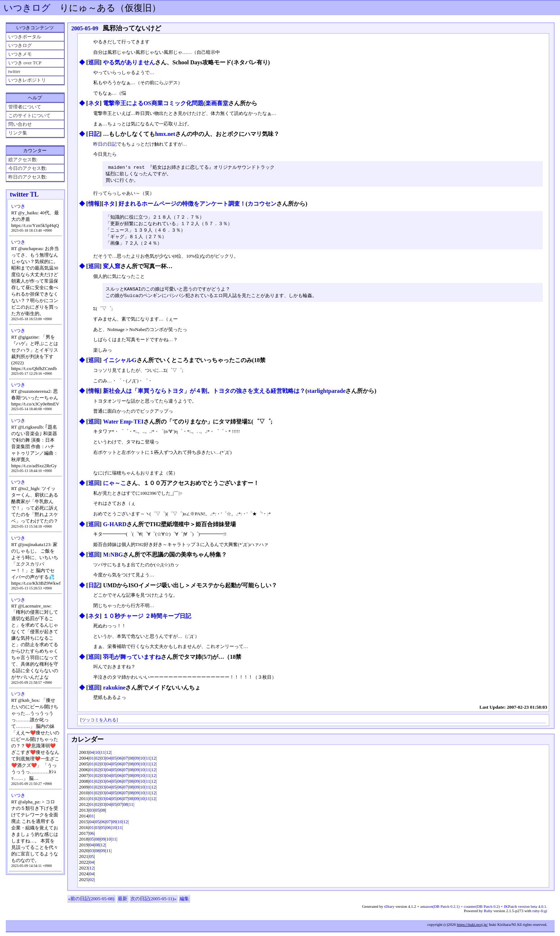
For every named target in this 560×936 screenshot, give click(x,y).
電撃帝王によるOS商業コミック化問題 (153, 103)
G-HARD (115, 528)
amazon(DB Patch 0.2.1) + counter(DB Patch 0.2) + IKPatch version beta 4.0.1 (483, 910)
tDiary (389, 910)
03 (103, 762)
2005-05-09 (85, 28)
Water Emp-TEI (123, 425)
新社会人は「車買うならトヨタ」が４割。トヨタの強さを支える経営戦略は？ (204, 394)
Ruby (488, 914)
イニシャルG (120, 364)
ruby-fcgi (540, 914)
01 (92, 762)
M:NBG (113, 558)
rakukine (114, 691)
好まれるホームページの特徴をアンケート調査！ (182, 205)
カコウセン (262, 205)
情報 (94, 205)
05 (114, 762)
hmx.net (165, 134)
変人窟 (112, 269)
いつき (18, 206)
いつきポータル (25, 37)
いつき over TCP (25, 63)
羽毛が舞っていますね (132, 660)
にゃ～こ (115, 487)
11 (103, 756)
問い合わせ (20, 124)
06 (120, 762)
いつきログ (27, 8)
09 (137, 762)
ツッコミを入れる (99, 724)
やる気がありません (129, 62)
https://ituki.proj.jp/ (473, 928)
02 (97, 762)
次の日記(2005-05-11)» (153, 902)
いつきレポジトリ (27, 80)
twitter (14, 71)
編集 (184, 902)
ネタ (94, 103)
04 (92, 756)
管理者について (25, 107)
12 (108, 756)
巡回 (94, 62)
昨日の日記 (105, 144)
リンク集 (18, 133)
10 (97, 756)
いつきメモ (20, 54)
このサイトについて (29, 115)
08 (131, 762)
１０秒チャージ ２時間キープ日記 (147, 620)
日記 (94, 134)
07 (126, 762)
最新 (122, 902)
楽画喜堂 (217, 103)
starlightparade (326, 394)
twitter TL (24, 194)
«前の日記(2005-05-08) (91, 902)
